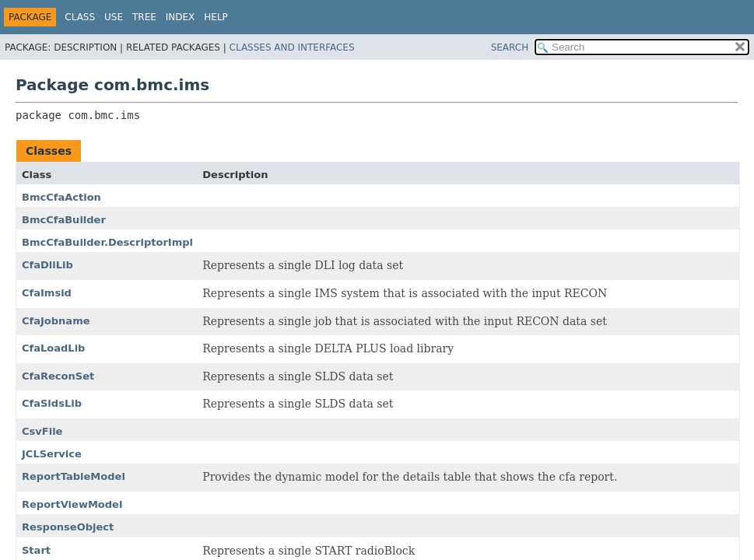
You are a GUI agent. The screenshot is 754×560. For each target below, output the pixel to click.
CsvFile (42, 431)
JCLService (52, 454)
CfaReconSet (58, 376)
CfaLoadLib (53, 348)
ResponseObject (68, 527)
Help (216, 17)
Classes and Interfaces (292, 47)
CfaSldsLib (52, 403)
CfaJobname (56, 321)
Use (114, 17)
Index (181, 17)
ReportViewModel (72, 504)
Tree (144, 17)
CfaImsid (47, 293)
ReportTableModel (74, 476)
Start (36, 550)
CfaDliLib (47, 265)
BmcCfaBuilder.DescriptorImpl (107, 242)
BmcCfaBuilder (64, 220)
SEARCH (510, 47)
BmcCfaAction (61, 197)
